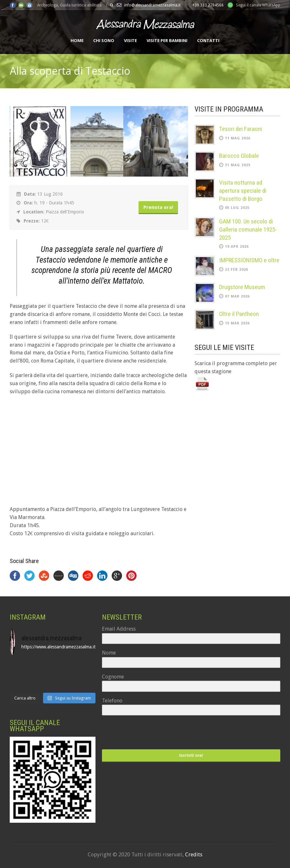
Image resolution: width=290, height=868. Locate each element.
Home (77, 40)
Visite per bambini (167, 40)
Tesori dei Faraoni (241, 129)
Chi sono (104, 40)
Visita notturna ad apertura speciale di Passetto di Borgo (243, 190)
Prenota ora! (158, 207)
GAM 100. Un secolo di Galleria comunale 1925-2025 (248, 229)
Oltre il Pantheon (239, 314)
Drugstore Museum (242, 287)
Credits (194, 855)
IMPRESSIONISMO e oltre (249, 260)
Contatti (208, 40)
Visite (130, 40)
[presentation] (142, 733)
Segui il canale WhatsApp (258, 5)
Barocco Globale (239, 156)
